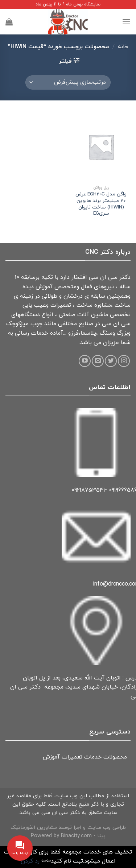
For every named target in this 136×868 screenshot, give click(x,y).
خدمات (93, 757)
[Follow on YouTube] (85, 361)
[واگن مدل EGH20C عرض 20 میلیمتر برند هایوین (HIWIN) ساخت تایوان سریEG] (101, 147)
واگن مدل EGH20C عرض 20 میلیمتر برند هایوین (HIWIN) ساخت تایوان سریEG (101, 204)
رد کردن (30, 861)
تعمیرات (72, 757)
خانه (123, 47)
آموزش (51, 757)
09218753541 (88, 490)
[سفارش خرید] (68, 82)
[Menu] (126, 22)
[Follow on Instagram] (124, 361)
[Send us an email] (98, 361)
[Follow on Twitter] (111, 361)
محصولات (115, 757)
